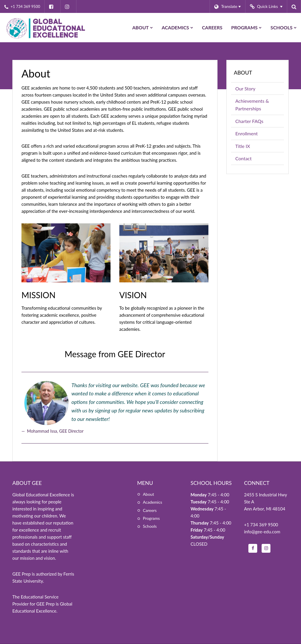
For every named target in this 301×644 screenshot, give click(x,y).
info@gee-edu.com (262, 532)
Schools (150, 526)
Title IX (243, 146)
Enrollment (247, 133)
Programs (151, 518)
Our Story (245, 88)
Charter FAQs (249, 121)
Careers (150, 510)
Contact (244, 158)
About (243, 73)
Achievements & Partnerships (252, 105)
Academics (153, 502)
